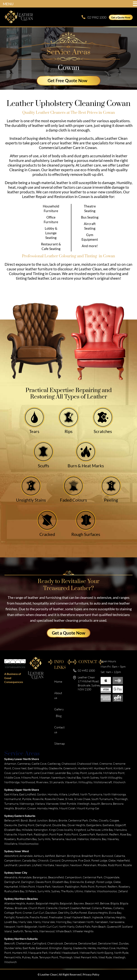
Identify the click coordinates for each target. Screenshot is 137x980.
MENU (8, 4)
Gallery (59, 709)
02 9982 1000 (97, 17)
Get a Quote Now (121, 17)
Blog (59, 716)
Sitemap (59, 743)
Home (58, 681)
